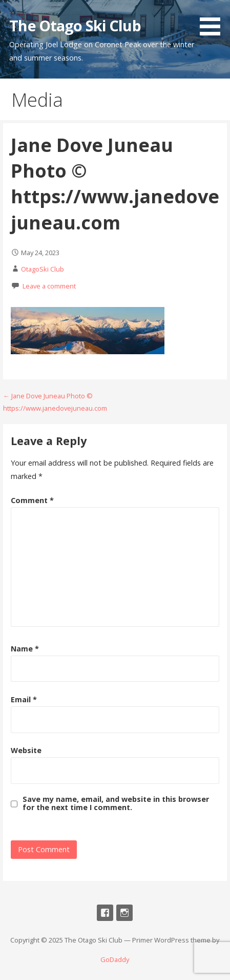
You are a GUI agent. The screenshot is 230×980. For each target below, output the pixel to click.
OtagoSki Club (43, 269)
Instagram (124, 913)
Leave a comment (49, 286)
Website (26, 750)
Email (24, 699)
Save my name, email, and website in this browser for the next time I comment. (116, 803)
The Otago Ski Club (75, 25)
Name (25, 649)
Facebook (105, 913)
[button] (214, 20)
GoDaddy (115, 959)
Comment (32, 500)
